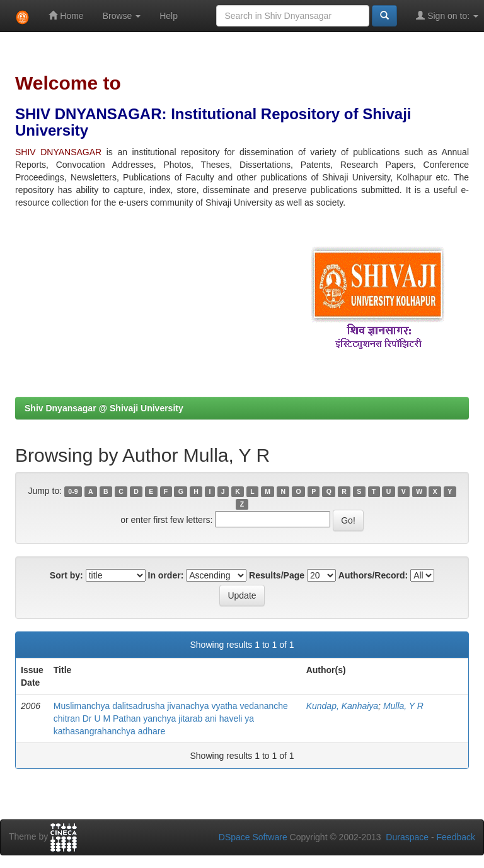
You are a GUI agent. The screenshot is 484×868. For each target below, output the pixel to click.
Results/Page (277, 575)
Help (169, 16)
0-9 (73, 491)
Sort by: (66, 575)
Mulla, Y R (403, 706)
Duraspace (407, 837)
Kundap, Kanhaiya (342, 706)
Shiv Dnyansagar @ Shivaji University (104, 408)
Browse (122, 16)
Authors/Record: (373, 575)
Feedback (456, 837)
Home (66, 15)
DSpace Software (253, 837)
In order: (166, 575)
